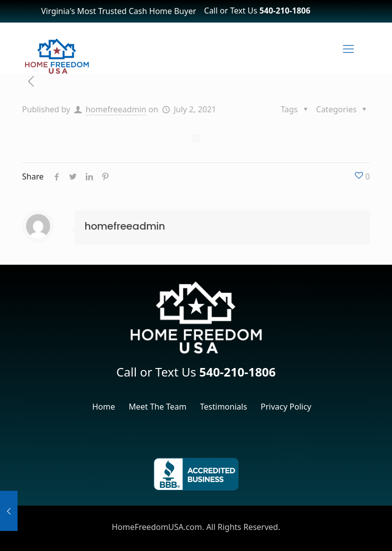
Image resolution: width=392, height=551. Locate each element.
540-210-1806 (237, 372)
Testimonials (224, 407)
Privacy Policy (286, 407)
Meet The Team (158, 407)
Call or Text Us (257, 11)
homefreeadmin (116, 109)
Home (104, 407)
